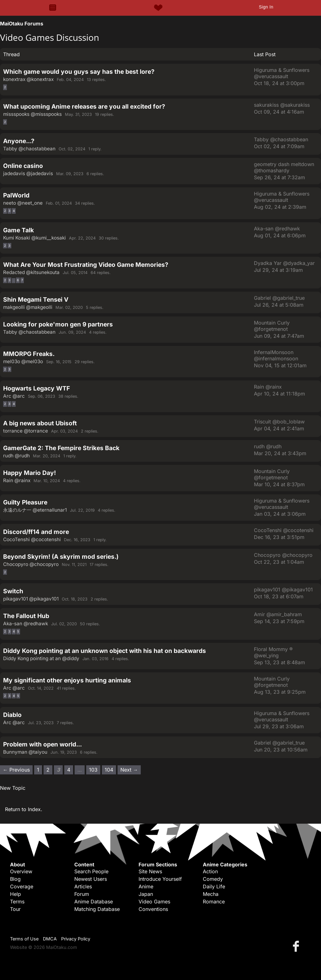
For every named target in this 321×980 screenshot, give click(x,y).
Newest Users (91, 879)
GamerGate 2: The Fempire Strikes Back (61, 448)
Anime (146, 886)
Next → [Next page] (129, 770)
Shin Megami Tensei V (36, 299)
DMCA (50, 939)
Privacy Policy (76, 939)
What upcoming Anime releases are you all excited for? (84, 106)
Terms (17, 902)
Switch (13, 591)
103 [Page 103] (93, 770)
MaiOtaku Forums (22, 24)
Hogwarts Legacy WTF (37, 388)
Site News (150, 871)
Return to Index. (24, 809)
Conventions (153, 909)
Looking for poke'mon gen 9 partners (58, 324)
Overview (21, 871)
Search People (91, 871)
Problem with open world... (42, 744)
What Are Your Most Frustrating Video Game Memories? (86, 265)
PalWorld (16, 195)
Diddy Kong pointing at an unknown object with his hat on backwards (105, 651)
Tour (15, 909)
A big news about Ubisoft (40, 423)
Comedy (213, 879)
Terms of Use (24, 939)
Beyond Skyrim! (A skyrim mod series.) (61, 557)
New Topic (13, 788)
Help (16, 894)
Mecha (211, 894)
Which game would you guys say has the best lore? (79, 72)
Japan (146, 894)
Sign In (266, 7)
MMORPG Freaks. (29, 354)
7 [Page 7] (22, 280)
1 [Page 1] (38, 770)
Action (210, 871)
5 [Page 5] (18, 631)
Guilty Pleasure (25, 502)
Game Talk (18, 230)
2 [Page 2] (5, 87)
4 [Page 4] (14, 211)
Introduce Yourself (160, 879)
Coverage (22, 886)
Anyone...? (19, 141)
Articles (83, 886)
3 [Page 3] (9, 211)
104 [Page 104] (109, 770)
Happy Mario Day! (29, 473)
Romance (214, 902)
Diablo (12, 715)
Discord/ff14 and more (36, 532)
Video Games (154, 902)
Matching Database (97, 909)
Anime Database (94, 902)
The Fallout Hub (26, 616)
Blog (15, 879)
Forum (82, 894)
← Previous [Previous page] (16, 770)
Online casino (23, 166)
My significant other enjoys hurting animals (67, 680)
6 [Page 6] (18, 280)
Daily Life (214, 886)
